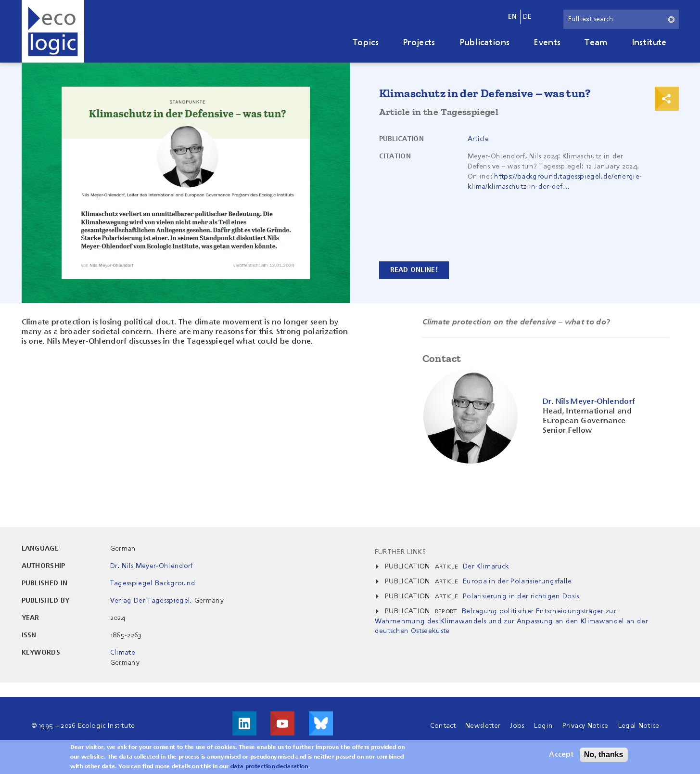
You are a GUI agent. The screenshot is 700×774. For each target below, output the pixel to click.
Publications (485, 43)
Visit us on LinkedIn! (244, 723)
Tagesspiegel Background (153, 583)
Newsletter (483, 726)
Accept (561, 758)
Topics (366, 43)
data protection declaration (269, 770)
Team (596, 43)
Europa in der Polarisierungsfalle (517, 581)
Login (544, 726)
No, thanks (604, 757)
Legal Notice (639, 726)
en (513, 17)
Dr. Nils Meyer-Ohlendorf (152, 566)
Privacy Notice (585, 726)
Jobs (517, 726)
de (528, 17)
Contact (443, 726)
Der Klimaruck (486, 567)
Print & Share (667, 99)
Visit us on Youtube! (282, 723)
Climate (123, 653)
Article (478, 139)
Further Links (400, 552)
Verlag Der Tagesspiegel (150, 601)
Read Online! (414, 270)
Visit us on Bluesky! (321, 723)
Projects (419, 43)
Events (547, 43)
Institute (649, 43)
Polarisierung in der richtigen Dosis (521, 596)
